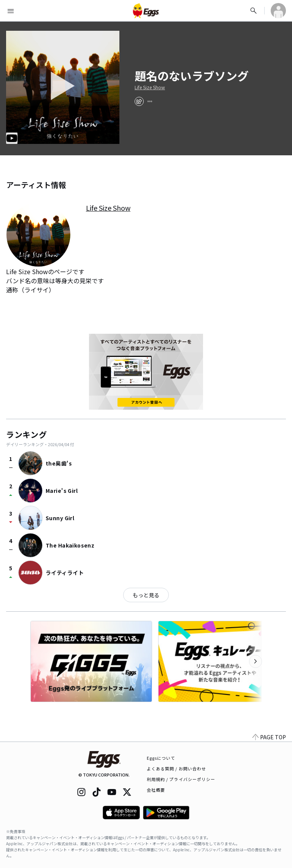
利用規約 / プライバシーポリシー (181, 779)
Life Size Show (150, 87)
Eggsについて (161, 758)
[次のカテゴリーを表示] (255, 661)
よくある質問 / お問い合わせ (177, 769)
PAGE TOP (269, 737)
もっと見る (146, 595)
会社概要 (156, 790)
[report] (150, 101)
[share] (139, 101)
